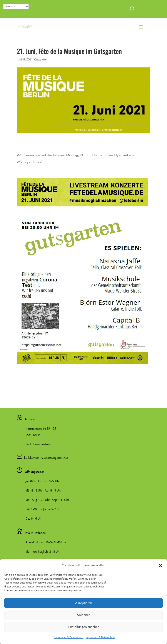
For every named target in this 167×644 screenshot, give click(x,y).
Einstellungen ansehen (84, 638)
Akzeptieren (84, 614)
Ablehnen (84, 626)
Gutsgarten (41, 60)
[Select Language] (16, 7)
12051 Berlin (33, 435)
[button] (160, 577)
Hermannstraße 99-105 (41, 429)
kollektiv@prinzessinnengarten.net (45, 458)
